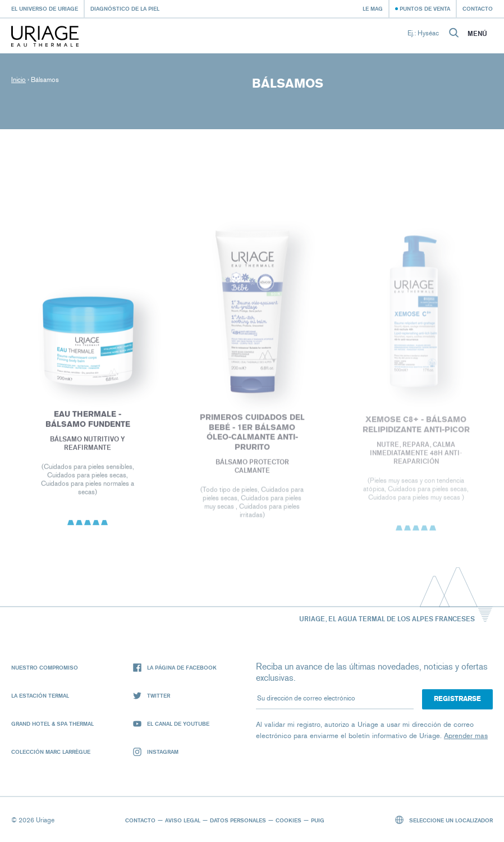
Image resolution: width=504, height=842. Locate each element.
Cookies (288, 820)
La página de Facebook (175, 668)
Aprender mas (466, 736)
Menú (477, 34)
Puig (318, 820)
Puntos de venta (425, 8)
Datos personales (238, 820)
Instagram (156, 752)
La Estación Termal (40, 695)
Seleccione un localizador (444, 820)
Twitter (152, 696)
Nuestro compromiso (45, 667)
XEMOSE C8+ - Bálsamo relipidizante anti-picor (416, 427)
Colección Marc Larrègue (51, 752)
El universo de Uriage (45, 8)
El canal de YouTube (171, 724)
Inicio (19, 80)
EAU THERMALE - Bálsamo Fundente (88, 421)
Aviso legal (183, 820)
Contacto (478, 8)
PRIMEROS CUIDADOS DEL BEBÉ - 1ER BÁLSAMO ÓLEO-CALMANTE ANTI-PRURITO (252, 435)
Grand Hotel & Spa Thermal (52, 723)
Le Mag (373, 8)
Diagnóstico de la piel (125, 8)
